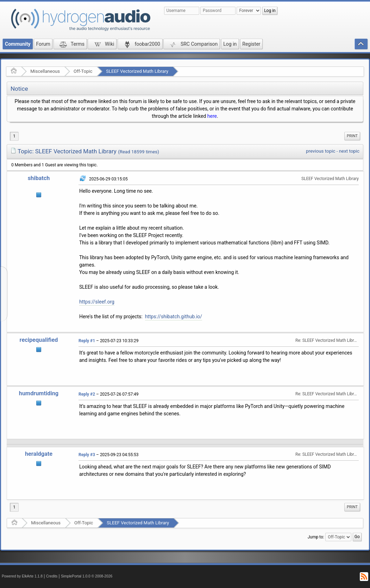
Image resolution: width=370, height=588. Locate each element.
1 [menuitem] (14, 136)
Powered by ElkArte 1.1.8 (22, 576)
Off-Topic (83, 71)
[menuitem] (352, 136)
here (212, 116)
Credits (52, 576)
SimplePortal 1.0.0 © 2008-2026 (87, 576)
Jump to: (316, 537)
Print (352, 136)
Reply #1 (87, 341)
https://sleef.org (97, 302)
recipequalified (39, 340)
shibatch (39, 178)
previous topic (321, 151)
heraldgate (39, 454)
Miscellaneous (45, 71)
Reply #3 (87, 455)
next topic (349, 151)
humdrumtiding (39, 393)
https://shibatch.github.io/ (174, 317)
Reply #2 (87, 394)
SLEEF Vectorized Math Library (137, 71)
